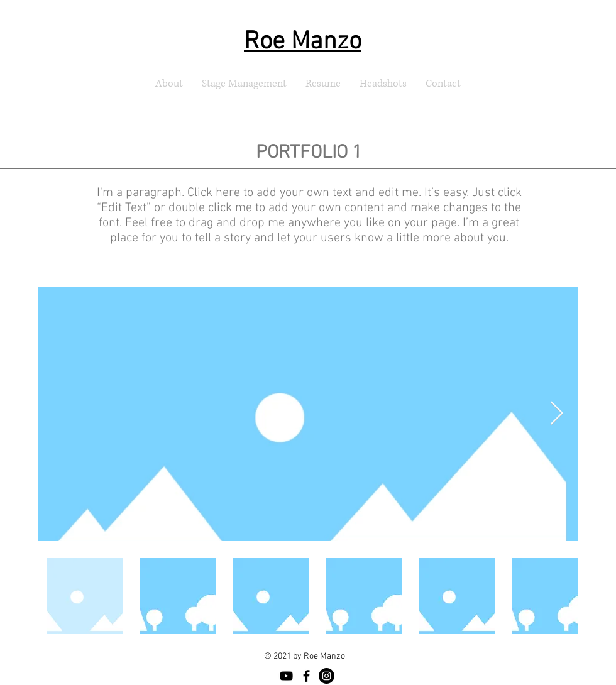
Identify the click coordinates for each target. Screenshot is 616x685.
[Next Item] (556, 414)
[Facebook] (306, 676)
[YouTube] (286, 676)
